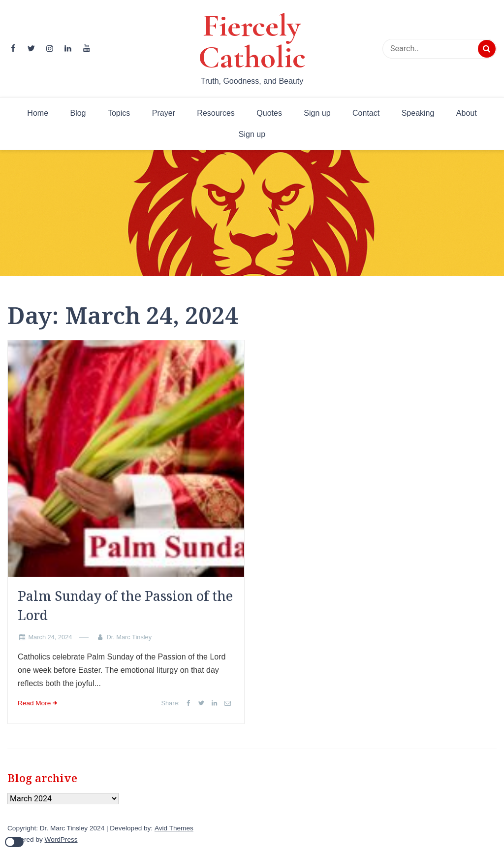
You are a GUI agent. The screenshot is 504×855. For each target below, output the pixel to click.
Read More (34, 703)
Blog (78, 113)
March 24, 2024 (50, 637)
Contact (366, 113)
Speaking (418, 113)
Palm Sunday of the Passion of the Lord (125, 605)
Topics (119, 113)
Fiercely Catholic (252, 41)
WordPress (61, 839)
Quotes (269, 113)
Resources (216, 113)
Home (38, 113)
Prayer (164, 113)
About (467, 113)
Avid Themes (174, 828)
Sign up (317, 113)
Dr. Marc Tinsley (129, 637)
